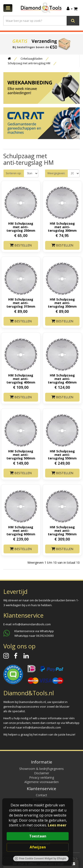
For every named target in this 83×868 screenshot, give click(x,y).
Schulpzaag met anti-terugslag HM (29, 63)
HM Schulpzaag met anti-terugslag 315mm (21, 303)
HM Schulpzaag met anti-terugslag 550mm (62, 455)
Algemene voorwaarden (41, 782)
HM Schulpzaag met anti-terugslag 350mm (62, 303)
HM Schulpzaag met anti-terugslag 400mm (21, 379)
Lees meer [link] (57, 825)
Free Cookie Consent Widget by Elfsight (40, 859)
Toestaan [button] (38, 836)
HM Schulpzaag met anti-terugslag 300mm (62, 227)
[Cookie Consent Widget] (38, 832)
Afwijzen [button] (38, 847)
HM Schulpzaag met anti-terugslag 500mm (21, 455)
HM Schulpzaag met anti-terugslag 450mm (62, 379)
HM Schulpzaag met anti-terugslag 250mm (21, 227)
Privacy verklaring (42, 777)
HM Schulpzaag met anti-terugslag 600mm (21, 530)
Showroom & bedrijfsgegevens (41, 769)
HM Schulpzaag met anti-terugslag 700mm (62, 530)
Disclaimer (42, 773)
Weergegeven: (56, 173)
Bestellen (21, 245)
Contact (41, 795)
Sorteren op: (14, 173)
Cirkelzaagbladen (32, 59)
